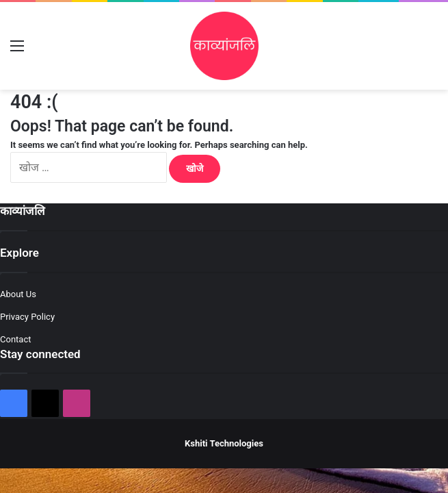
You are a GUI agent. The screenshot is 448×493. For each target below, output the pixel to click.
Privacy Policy (27, 317)
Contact (15, 339)
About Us (18, 294)
